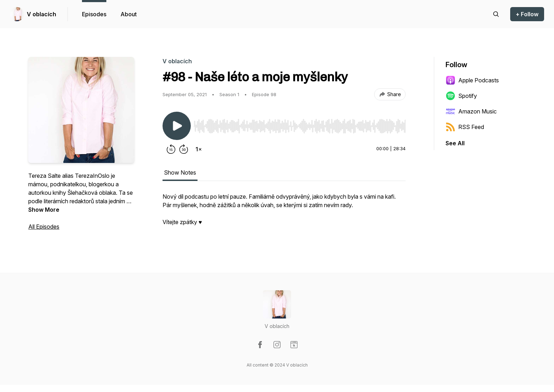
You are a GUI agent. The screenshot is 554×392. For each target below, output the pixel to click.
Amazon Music (471, 111)
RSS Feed (465, 127)
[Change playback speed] (199, 149)
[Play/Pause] (177, 126)
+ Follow (527, 14)
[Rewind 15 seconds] (171, 149)
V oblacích (42, 14)
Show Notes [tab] (180, 172)
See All (455, 143)
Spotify (461, 96)
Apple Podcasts (472, 80)
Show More (44, 210)
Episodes (94, 14)
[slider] (300, 126)
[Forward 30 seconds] (184, 149)
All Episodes (44, 227)
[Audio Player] (300, 124)
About (129, 14)
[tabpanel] (284, 213)
